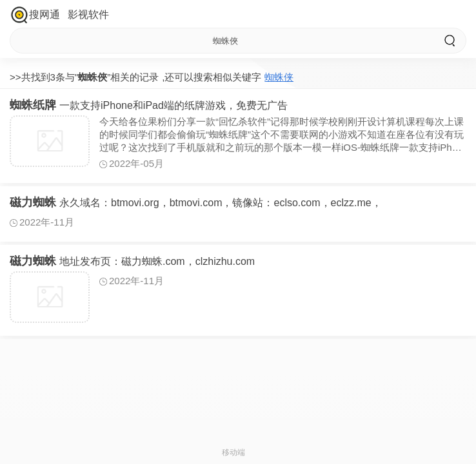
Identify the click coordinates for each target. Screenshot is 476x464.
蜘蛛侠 (279, 77)
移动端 (233, 452)
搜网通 (45, 15)
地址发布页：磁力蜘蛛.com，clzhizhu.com (132, 261)
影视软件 (88, 15)
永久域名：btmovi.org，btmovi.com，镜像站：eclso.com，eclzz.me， (196, 203)
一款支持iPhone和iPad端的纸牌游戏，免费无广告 (149, 105)
